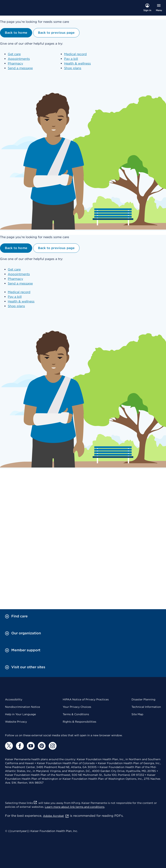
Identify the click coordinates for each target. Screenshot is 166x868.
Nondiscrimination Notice (23, 707)
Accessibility (14, 699)
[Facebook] (20, 746)
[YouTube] (31, 746)
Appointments (19, 59)
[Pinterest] (42, 746)
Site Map (137, 714)
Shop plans (73, 68)
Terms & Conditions (76, 714)
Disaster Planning (143, 699)
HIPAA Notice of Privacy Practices (86, 699)
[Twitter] (9, 746)
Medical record (75, 54)
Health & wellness (77, 63)
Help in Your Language (20, 714)
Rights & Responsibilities (79, 722)
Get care (14, 54)
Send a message (20, 68)
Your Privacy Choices (77, 707)
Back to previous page (56, 33)
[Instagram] (53, 746)
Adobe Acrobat (56, 816)
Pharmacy (15, 63)
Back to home (16, 33)
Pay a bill (71, 59)
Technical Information (146, 707)
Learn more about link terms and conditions (75, 807)
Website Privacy (16, 722)
